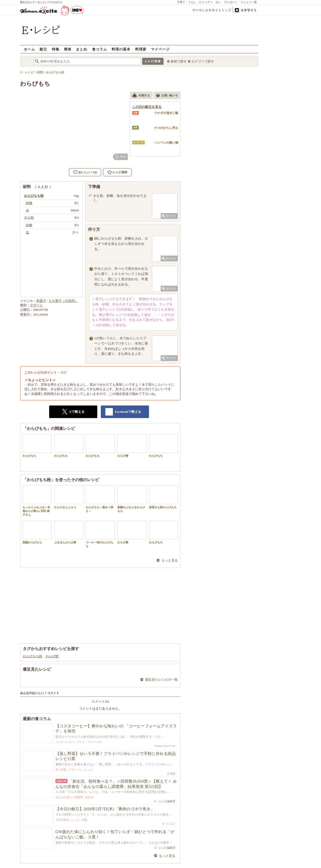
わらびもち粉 (33, 656)
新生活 (89, 797)
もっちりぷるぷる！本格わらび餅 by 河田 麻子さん (37, 501)
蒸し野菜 (61, 770)
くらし (192, 2)
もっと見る (170, 560)
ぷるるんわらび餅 (69, 532)
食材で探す (179, 61)
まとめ (82, 49)
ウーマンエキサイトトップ (212, 10)
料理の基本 (121, 49)
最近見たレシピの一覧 (162, 680)
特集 (56, 49)
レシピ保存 (120, 172)
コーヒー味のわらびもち (100, 534)
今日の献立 (62, 820)
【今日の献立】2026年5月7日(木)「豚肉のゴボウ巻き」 (105, 809)
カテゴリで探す (203, 61)
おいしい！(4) (88, 172)
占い (218, 2)
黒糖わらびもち (37, 532)
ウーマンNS (95, 742)
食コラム (100, 49)
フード (81, 742)
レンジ (89, 770)
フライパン (75, 770)
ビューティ (206, 2)
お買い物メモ (167, 96)
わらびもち (37, 446)
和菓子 (41, 301)
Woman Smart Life (165, 746)
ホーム (29, 49)
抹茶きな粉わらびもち (164, 497)
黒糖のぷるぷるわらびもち (132, 499)
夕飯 (85, 820)
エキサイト (249, 10)
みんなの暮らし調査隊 (69, 797)
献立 (43, 49)
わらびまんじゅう (69, 497)
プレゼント (231, 2)
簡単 (68, 49)
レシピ (75, 820)
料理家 (141, 49)
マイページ (160, 49)
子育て (181, 2)
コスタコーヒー (65, 742)
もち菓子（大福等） (63, 301)
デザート (36, 305)
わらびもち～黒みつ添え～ (100, 499)
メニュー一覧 (249, 2)
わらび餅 (132, 446)
